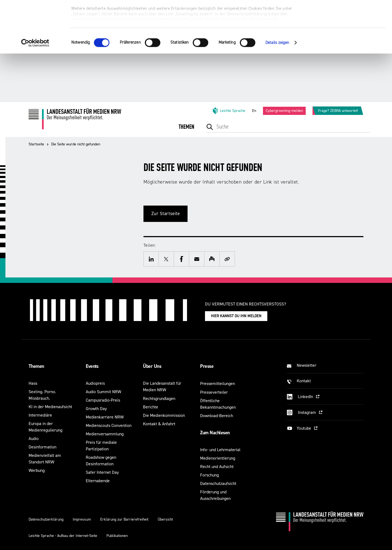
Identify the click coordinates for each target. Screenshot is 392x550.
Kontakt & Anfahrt (159, 424)
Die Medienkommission (164, 415)
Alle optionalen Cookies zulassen (347, 14)
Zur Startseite (166, 214)
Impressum (82, 519)
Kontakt (304, 381)
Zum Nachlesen (215, 433)
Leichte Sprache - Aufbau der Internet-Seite (63, 536)
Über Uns (152, 366)
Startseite (36, 144)
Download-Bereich (217, 416)
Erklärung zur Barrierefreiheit (124, 519)
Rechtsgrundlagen (159, 398)
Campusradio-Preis (103, 400)
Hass (33, 383)
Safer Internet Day (102, 472)
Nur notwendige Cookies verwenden (347, 30)
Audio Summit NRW (103, 392)
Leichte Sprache (229, 111)
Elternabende (98, 481)
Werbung (37, 470)
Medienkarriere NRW (105, 417)
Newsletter (307, 365)
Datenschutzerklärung (46, 519)
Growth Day (96, 409)
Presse (207, 366)
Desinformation (42, 447)
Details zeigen (277, 91)
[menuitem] (186, 131)
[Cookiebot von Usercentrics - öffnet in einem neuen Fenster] (35, 91)
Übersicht (165, 519)
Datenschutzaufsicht (218, 483)
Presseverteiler (214, 392)
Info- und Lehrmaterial (220, 450)
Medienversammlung (105, 434)
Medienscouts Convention (109, 425)
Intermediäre (40, 415)
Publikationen (117, 536)
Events (92, 366)
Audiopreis (95, 383)
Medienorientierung (218, 458)
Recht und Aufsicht (217, 467)
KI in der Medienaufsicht (50, 407)
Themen (36, 366)
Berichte (151, 407)
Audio (34, 439)
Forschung (209, 475)
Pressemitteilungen (218, 384)
